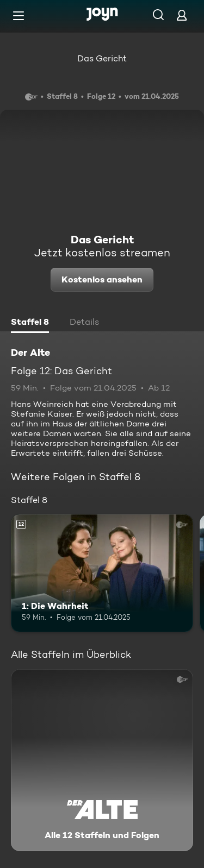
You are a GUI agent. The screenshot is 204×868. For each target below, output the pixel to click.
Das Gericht (102, 58)
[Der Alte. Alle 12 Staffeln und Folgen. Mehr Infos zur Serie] (102, 760)
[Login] (182, 15)
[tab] (30, 323)
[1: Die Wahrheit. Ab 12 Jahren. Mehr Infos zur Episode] (102, 574)
